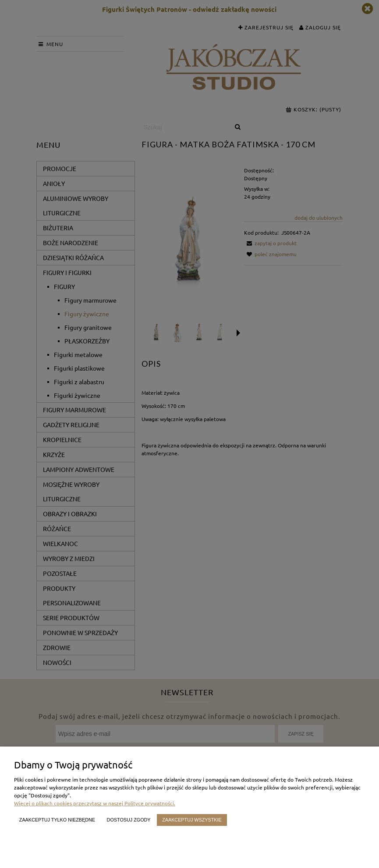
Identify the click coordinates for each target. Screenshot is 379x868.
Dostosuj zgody (129, 820)
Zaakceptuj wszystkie (192, 820)
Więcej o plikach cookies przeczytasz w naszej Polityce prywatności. (95, 803)
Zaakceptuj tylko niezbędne (57, 820)
